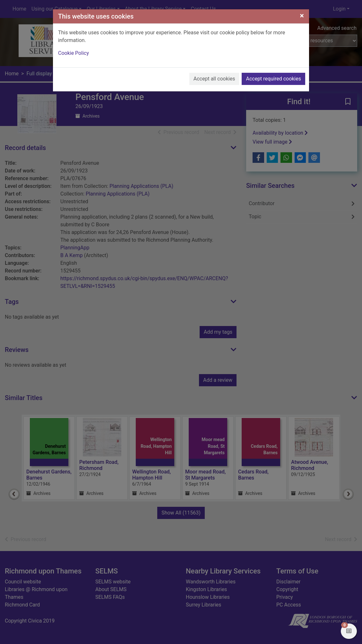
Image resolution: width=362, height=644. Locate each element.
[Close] (302, 16)
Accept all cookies (214, 79)
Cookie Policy (73, 53)
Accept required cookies (273, 79)
